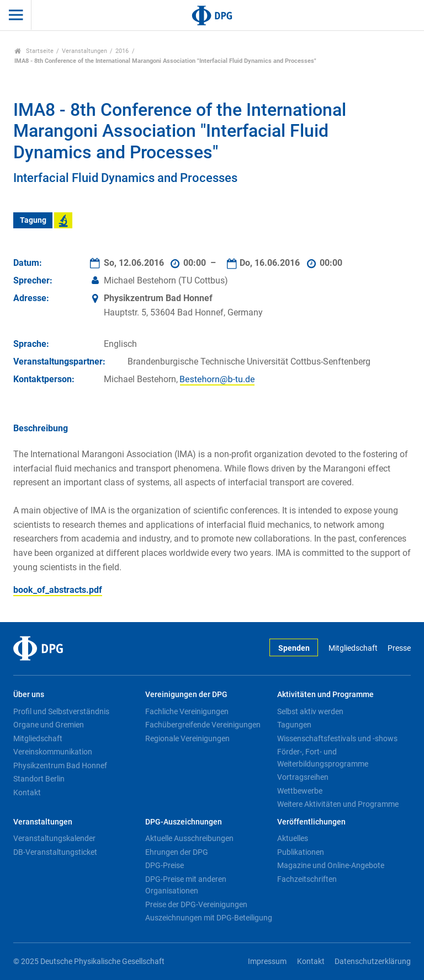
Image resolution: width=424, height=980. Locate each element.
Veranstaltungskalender (54, 838)
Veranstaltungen (84, 51)
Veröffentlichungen (311, 822)
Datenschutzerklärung (373, 962)
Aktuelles (293, 838)
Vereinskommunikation (53, 752)
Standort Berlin (39, 779)
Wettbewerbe (300, 791)
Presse (399, 648)
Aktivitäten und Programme (325, 695)
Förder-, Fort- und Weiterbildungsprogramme (323, 758)
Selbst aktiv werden (310, 711)
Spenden (294, 648)
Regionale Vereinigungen (187, 738)
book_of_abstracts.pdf (58, 590)
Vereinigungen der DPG (186, 695)
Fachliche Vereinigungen (187, 711)
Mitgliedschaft (353, 648)
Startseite (34, 51)
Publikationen (301, 852)
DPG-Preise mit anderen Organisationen (186, 885)
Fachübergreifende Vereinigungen (203, 725)
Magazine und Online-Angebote (331, 865)
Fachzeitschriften (307, 879)
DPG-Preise (165, 865)
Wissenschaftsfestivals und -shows (337, 738)
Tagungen (294, 725)
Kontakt (27, 792)
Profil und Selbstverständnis (61, 711)
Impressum (267, 962)
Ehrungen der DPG (177, 852)
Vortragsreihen (303, 777)
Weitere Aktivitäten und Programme (338, 804)
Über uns (29, 695)
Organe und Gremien (49, 725)
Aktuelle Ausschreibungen (189, 838)
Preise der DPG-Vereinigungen (196, 904)
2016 (122, 51)
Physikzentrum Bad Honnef (60, 765)
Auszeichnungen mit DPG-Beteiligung (209, 918)
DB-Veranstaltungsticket (55, 852)
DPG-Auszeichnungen (184, 822)
